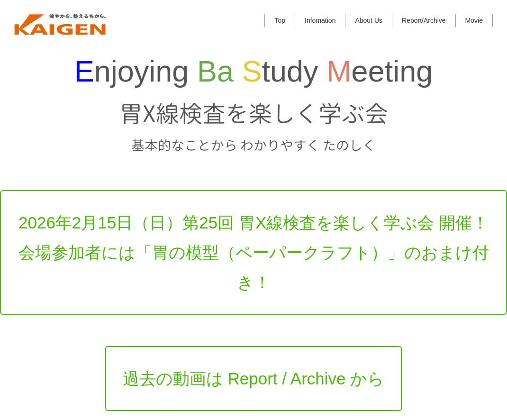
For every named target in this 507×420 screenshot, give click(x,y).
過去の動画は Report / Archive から (253, 359)
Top (280, 20)
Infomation (320, 20)
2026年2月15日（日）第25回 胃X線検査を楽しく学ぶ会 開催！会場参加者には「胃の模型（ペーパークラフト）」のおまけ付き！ (254, 233)
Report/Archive (424, 20)
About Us (369, 20)
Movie (474, 20)
